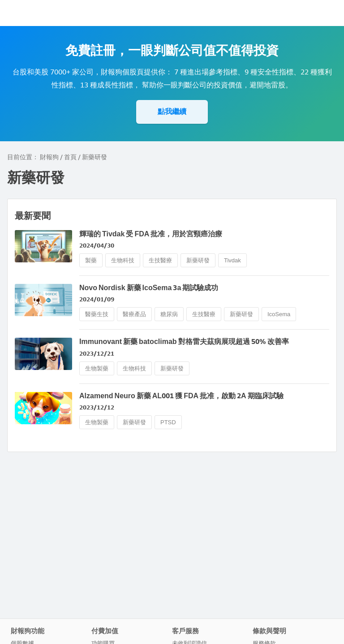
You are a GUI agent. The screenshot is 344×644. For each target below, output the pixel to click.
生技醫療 (160, 260)
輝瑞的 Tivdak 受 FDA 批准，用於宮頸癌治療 (151, 234)
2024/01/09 (97, 299)
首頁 (70, 157)
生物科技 (123, 260)
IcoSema (279, 314)
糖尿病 (169, 314)
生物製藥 (97, 368)
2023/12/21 (97, 354)
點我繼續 (172, 111)
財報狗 (49, 157)
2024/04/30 (97, 246)
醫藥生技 (97, 314)
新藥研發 (198, 260)
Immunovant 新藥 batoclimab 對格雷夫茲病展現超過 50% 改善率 (184, 342)
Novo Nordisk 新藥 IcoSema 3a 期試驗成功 (149, 288)
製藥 (91, 260)
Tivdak (232, 260)
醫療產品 (134, 314)
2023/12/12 (97, 407)
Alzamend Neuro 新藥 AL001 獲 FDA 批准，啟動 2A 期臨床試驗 (181, 396)
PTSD (168, 422)
